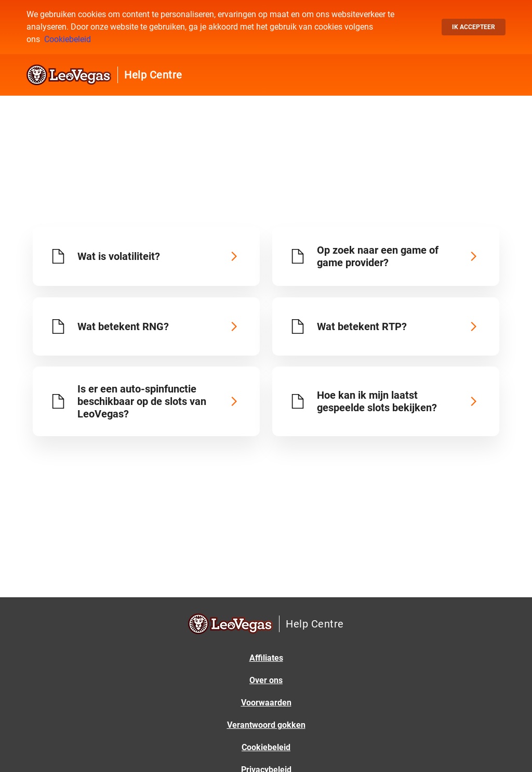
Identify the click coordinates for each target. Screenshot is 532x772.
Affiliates (266, 658)
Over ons (266, 680)
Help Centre (153, 75)
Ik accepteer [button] (474, 27)
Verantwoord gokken (266, 725)
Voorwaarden (266, 703)
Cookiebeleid (68, 39)
